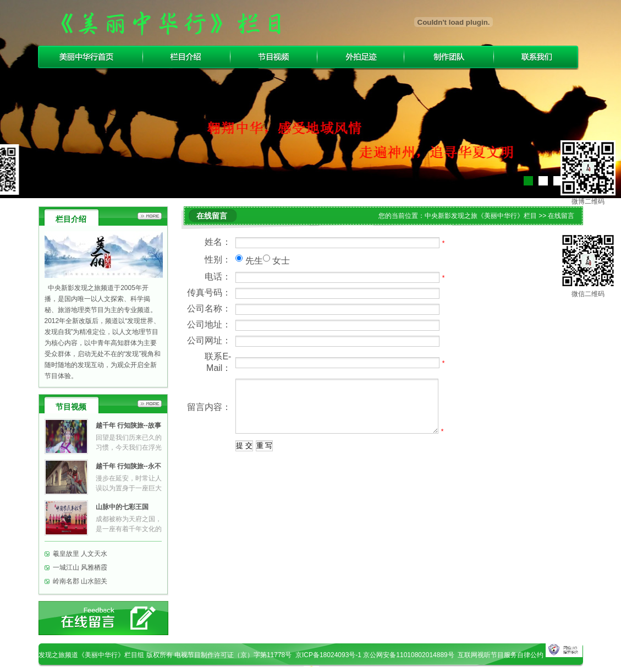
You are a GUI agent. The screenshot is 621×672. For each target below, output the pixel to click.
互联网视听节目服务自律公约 (501, 655)
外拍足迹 (361, 57)
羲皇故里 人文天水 (80, 554)
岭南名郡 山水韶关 (80, 581)
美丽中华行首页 (89, 57)
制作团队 (449, 57)
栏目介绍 (187, 57)
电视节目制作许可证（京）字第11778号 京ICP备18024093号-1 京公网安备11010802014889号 (316, 655)
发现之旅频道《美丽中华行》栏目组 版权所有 (106, 655)
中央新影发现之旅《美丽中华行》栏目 (481, 216)
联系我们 (537, 57)
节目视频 (274, 57)
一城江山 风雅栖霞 (80, 567)
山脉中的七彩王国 (122, 507)
